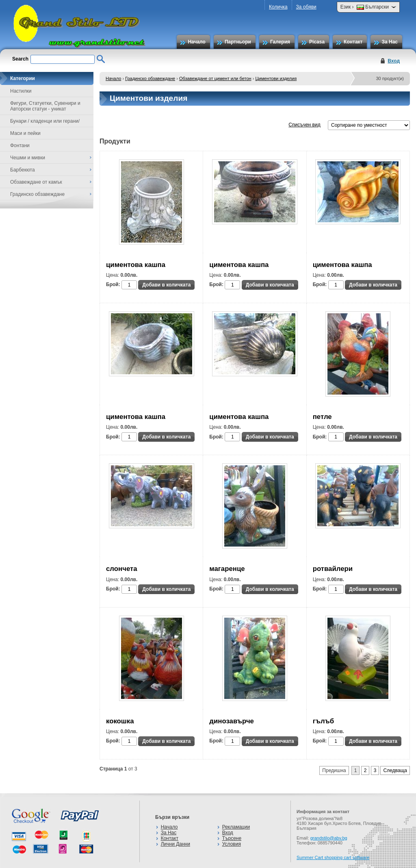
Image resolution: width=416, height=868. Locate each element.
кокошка (120, 721)
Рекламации (236, 827)
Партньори (238, 42)
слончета (122, 569)
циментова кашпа (136, 265)
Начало (196, 42)
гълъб (323, 721)
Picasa (317, 42)
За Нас (390, 42)
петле (322, 417)
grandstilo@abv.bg (329, 838)
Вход (394, 61)
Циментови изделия (276, 78)
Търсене (232, 838)
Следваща (395, 770)
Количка (278, 7)
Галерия (280, 42)
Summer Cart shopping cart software (333, 857)
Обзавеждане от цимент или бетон (215, 78)
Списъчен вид (304, 125)
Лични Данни (175, 844)
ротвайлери (333, 569)
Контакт (353, 42)
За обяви (306, 7)
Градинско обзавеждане (150, 78)
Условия (232, 844)
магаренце (227, 569)
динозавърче (232, 721)
